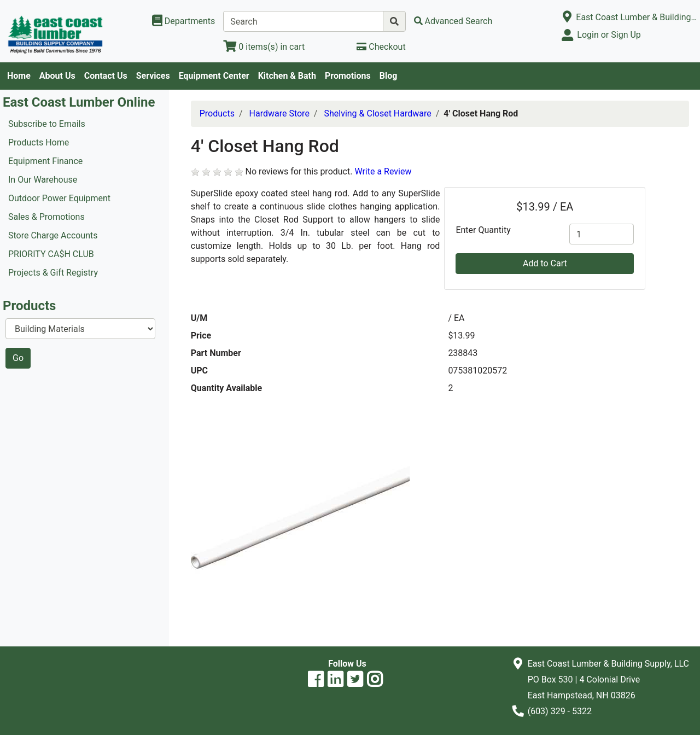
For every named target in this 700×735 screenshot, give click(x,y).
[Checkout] (381, 47)
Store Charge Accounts (53, 235)
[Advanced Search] (453, 21)
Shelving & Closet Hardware (377, 113)
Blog (389, 76)
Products (217, 113)
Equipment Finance (45, 161)
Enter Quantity (483, 230)
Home (19, 76)
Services (153, 76)
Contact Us (106, 76)
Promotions (348, 76)
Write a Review (383, 171)
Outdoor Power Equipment (59, 198)
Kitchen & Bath (287, 76)
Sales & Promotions (46, 217)
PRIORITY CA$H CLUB (51, 254)
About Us (57, 76)
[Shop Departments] (184, 21)
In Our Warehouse (43, 180)
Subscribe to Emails (47, 124)
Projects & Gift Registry (53, 273)
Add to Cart (545, 263)
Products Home (39, 142)
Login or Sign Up (609, 35)
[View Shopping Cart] (264, 47)
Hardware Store (279, 113)
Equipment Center (214, 76)
